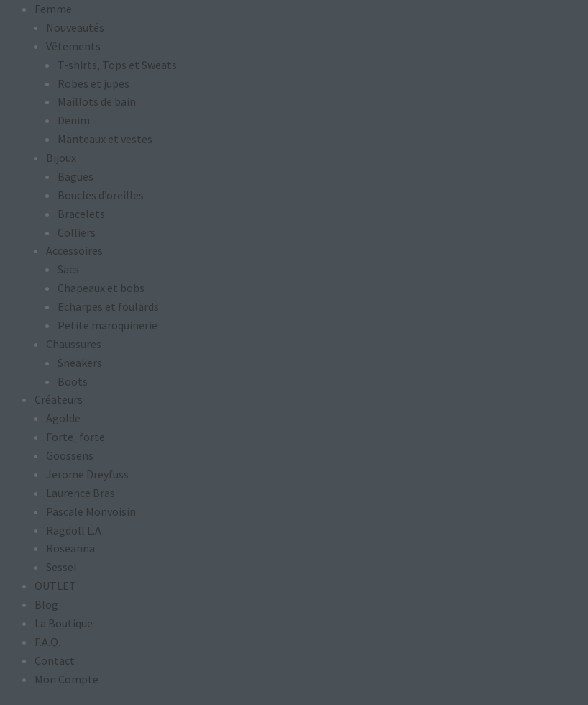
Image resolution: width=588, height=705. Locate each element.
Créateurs (59, 399)
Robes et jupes (93, 83)
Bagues (75, 176)
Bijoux (61, 158)
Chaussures (74, 344)
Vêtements (73, 46)
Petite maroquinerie (107, 325)
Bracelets (81, 214)
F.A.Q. (47, 642)
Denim (74, 120)
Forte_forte (75, 437)
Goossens (70, 455)
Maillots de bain (97, 101)
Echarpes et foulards (108, 306)
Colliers (77, 232)
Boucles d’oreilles (101, 195)
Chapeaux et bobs (101, 288)
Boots (73, 381)
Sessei (61, 567)
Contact (55, 660)
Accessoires (74, 250)
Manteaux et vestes (105, 139)
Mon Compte (66, 679)
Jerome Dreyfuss (87, 474)
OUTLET (55, 586)
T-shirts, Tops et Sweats (117, 65)
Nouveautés (75, 27)
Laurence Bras (81, 493)
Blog (46, 604)
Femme (53, 9)
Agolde (63, 418)
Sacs (68, 269)
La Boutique (64, 623)
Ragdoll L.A (74, 530)
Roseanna (70, 548)
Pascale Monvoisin (91, 511)
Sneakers (80, 363)
